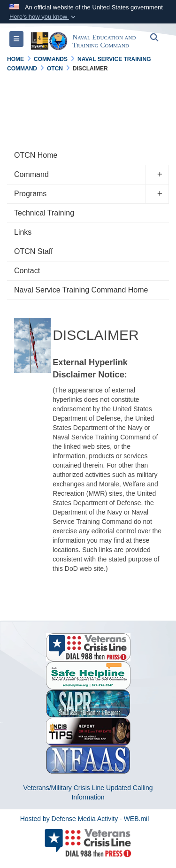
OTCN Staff (33, 251)
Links (23, 232)
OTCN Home (36, 155)
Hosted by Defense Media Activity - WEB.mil (85, 819)
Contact (27, 271)
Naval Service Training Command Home (81, 290)
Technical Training (44, 213)
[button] (43, 17)
